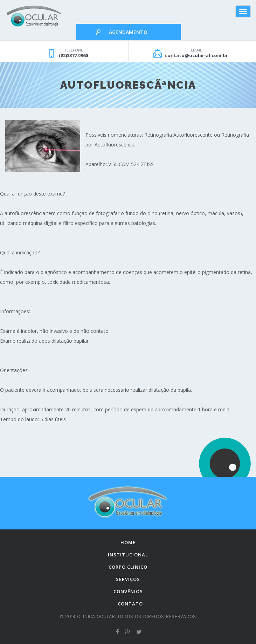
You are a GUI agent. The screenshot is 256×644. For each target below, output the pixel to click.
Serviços (128, 579)
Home (128, 542)
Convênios (128, 591)
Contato (130, 604)
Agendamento (128, 32)
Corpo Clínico (128, 567)
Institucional (128, 555)
